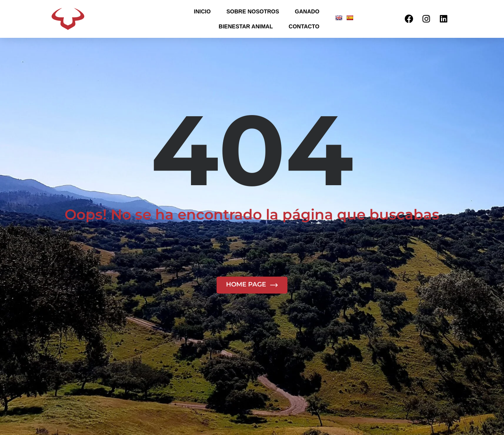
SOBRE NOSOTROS (253, 11)
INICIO (202, 11)
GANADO (307, 11)
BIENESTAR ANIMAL (246, 26)
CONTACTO (304, 26)
